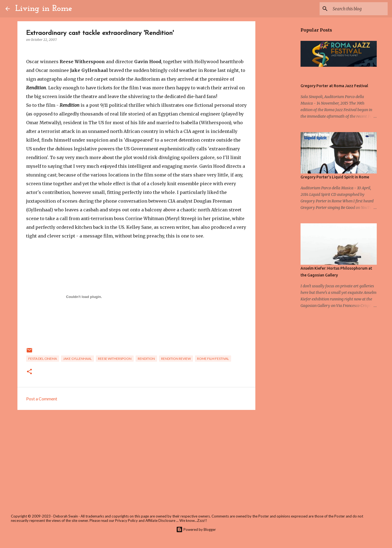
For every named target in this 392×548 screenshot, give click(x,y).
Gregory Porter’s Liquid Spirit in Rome (335, 177)
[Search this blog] (359, 9)
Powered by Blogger (196, 529)
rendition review (176, 359)
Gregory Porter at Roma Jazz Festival (334, 86)
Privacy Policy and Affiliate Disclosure (145, 520)
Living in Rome (44, 9)
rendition (146, 359)
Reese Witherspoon (115, 359)
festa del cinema (43, 359)
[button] (29, 372)
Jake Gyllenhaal (77, 359)
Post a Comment (42, 399)
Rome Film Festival (213, 359)
